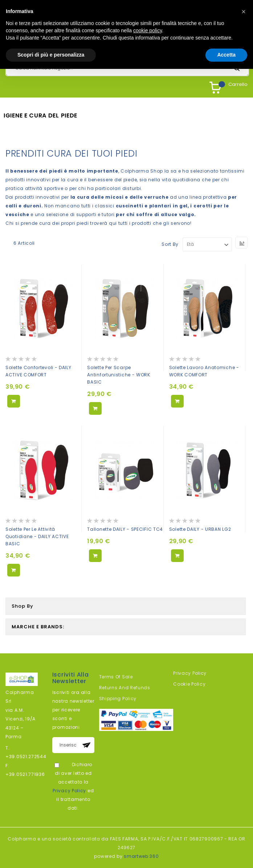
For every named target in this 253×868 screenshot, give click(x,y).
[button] (244, 12)
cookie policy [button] (148, 30)
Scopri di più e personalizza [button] (51, 55)
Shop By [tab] (23, 606)
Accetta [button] (226, 55)
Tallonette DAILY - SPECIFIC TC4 (125, 529)
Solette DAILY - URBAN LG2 (200, 529)
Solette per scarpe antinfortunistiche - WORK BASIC (119, 375)
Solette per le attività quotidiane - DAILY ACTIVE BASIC (37, 536)
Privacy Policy (69, 791)
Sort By (170, 244)
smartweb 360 (141, 856)
